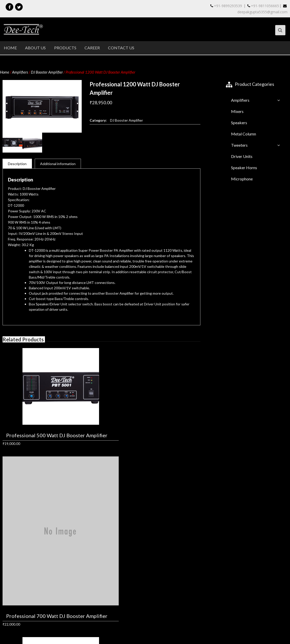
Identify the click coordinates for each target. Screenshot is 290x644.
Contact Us (122, 48)
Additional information (58, 164)
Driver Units (242, 157)
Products (65, 48)
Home (10, 48)
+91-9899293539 (226, 6)
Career (93, 48)
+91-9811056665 (263, 6)
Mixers (237, 112)
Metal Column (244, 134)
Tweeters (239, 145)
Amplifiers (20, 72)
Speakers (239, 123)
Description (17, 164)
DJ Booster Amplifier (47, 72)
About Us (36, 48)
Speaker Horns (244, 168)
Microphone (242, 179)
